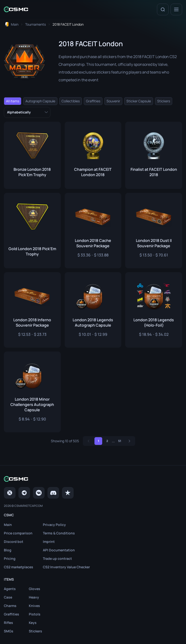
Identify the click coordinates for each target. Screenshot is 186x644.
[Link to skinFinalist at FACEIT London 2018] (154, 155)
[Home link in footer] (93, 479)
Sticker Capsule (139, 101)
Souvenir (113, 101)
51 (120, 441)
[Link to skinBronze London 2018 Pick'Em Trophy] (32, 155)
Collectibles (71, 101)
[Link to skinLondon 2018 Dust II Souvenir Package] (154, 231)
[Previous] (89, 441)
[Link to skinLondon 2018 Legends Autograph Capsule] (93, 310)
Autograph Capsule (40, 101)
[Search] (163, 9)
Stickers (164, 101)
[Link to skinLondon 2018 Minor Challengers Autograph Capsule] (32, 392)
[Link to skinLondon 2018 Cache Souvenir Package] (93, 231)
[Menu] (176, 9)
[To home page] (12, 24)
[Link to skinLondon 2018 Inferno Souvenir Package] (32, 310)
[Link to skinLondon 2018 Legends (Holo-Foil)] (154, 310)
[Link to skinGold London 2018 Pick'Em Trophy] (32, 231)
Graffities (93, 101)
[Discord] (53, 493)
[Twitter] (10, 493)
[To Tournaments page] (35, 24)
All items (13, 101)
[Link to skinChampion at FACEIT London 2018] (93, 155)
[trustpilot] (68, 493)
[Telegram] (24, 493)
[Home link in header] (16, 9)
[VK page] (39, 493)
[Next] (129, 441)
